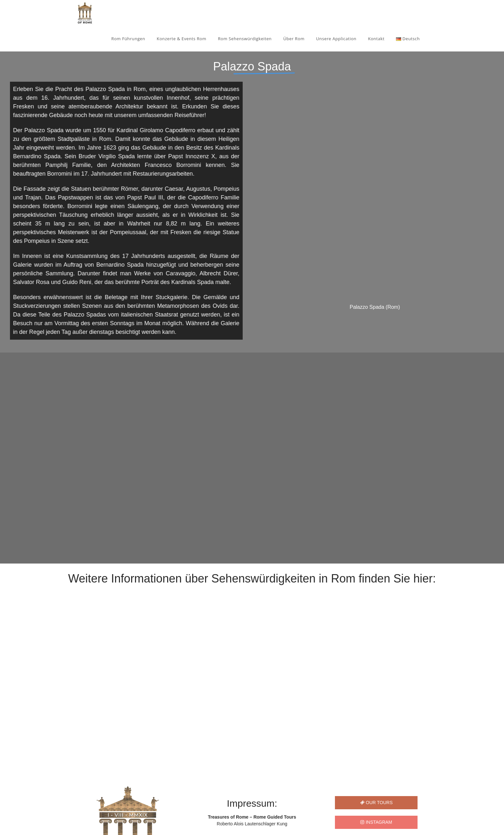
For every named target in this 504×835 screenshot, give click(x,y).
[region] (252, 394)
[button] (10, 658)
